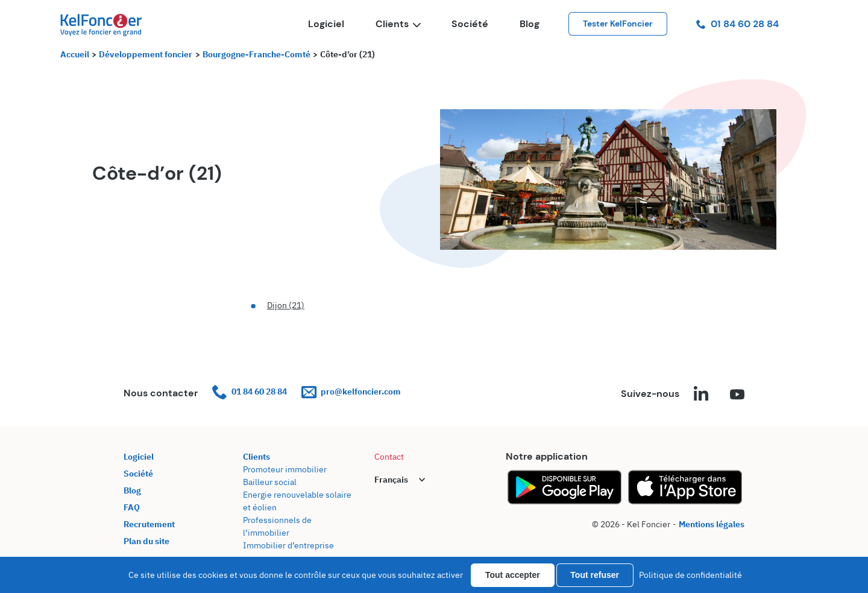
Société (470, 24)
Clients (398, 24)
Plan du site (146, 541)
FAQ (132, 507)
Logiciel (326, 24)
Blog (530, 24)
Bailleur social (270, 482)
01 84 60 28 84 (737, 24)
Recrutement (149, 524)
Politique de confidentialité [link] (690, 575)
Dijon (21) (286, 305)
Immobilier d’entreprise (288, 545)
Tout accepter (513, 575)
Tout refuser (595, 575)
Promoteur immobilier (285, 469)
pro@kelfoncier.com (351, 392)
